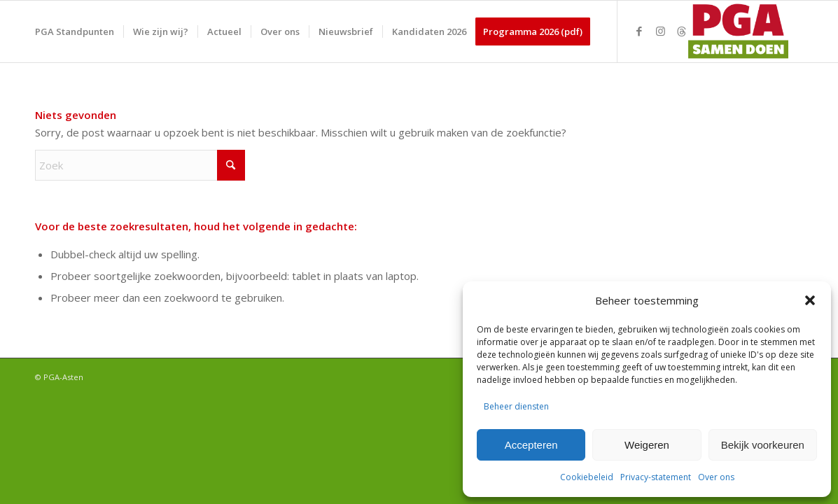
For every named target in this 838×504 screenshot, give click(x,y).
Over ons (716, 477)
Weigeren (647, 445)
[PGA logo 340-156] (736, 31)
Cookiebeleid (587, 477)
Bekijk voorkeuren (763, 445)
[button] (810, 300)
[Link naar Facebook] (639, 31)
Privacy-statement (656, 477)
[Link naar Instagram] (660, 31)
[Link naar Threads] (681, 31)
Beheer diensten (516, 406)
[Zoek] (140, 165)
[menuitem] (75, 31)
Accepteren (531, 445)
